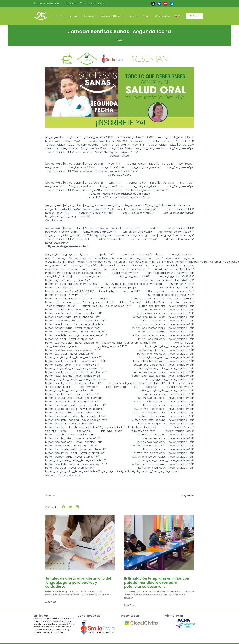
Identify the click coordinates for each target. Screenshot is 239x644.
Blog (147, 16)
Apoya (75, 16)
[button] (64, 507)
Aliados (134, 16)
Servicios (91, 16)
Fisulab (60, 16)
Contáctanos (163, 16)
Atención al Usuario (113, 16)
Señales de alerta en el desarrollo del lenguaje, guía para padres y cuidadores (78, 583)
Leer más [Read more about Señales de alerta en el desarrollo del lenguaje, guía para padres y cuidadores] (51, 602)
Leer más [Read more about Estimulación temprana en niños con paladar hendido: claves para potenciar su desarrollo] (130, 605)
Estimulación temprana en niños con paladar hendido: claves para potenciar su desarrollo (157, 583)
